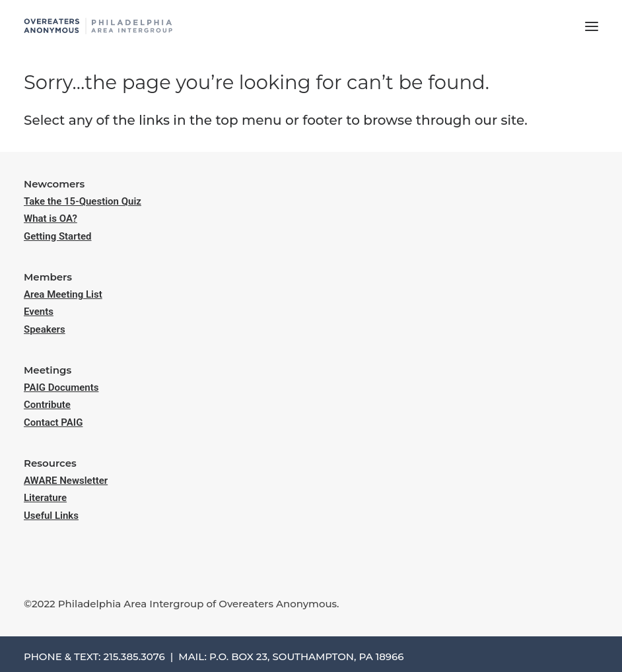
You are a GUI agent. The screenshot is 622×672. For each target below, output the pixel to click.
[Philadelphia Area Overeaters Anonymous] (98, 26)
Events (39, 312)
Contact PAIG (53, 422)
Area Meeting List (63, 294)
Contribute (47, 405)
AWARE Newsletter (66, 481)
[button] (592, 26)
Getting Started (57, 236)
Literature (45, 498)
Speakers (45, 329)
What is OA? (51, 218)
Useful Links (51, 516)
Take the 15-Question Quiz (83, 201)
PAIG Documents (61, 387)
